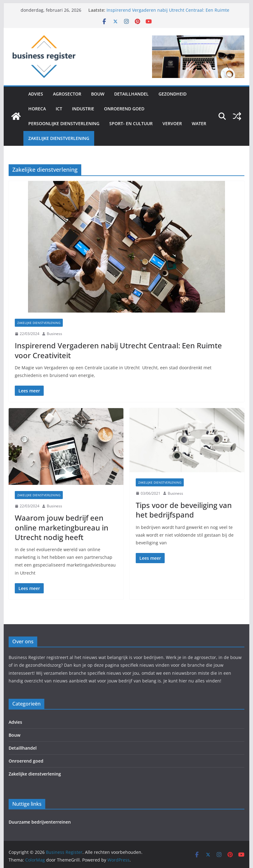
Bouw (98, 94)
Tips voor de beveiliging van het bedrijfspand (184, 510)
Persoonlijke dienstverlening (64, 123)
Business (54, 334)
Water (199, 123)
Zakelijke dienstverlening (59, 138)
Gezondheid (173, 94)
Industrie (83, 109)
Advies (36, 94)
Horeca (37, 109)
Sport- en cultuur (131, 123)
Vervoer (172, 123)
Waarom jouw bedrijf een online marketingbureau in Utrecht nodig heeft (62, 527)
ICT (59, 109)
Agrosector (67, 94)
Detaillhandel (131, 94)
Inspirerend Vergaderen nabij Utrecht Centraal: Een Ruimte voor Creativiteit (118, 350)
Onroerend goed (124, 109)
